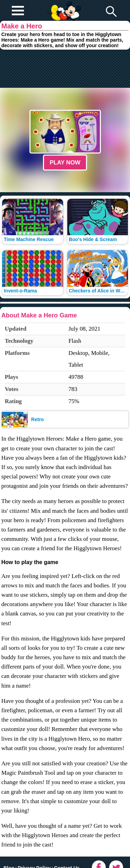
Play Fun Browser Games (63, 5)
